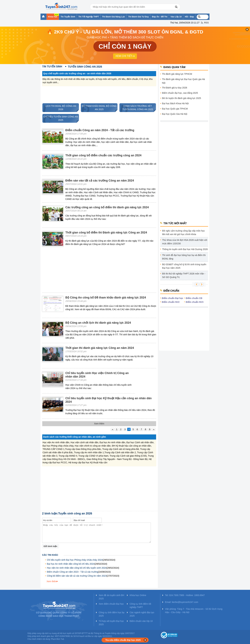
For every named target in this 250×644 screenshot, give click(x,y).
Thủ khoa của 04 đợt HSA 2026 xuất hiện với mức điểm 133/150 (185, 242)
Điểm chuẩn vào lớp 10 (141, 621)
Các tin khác (50, 555)
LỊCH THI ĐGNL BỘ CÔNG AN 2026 (59, 108)
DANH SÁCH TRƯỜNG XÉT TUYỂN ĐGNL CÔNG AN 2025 (136, 108)
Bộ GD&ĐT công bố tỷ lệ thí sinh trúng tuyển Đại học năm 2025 (184, 266)
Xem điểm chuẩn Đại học (111, 604)
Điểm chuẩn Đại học (173, 298)
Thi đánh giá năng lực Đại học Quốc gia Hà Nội (183, 81)
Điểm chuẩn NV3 (195, 302)
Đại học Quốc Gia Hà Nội (175, 114)
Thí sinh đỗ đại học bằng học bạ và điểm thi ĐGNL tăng (184, 257)
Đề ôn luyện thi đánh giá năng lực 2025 (182, 98)
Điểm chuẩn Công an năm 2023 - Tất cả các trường (72, 572)
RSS (206, 23)
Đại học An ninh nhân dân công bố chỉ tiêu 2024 (71, 564)
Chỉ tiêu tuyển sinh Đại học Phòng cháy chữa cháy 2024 (75, 560)
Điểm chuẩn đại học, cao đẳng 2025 (180, 93)
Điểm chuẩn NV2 (171, 302)
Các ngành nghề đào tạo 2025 (142, 614)
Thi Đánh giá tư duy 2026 (175, 88)
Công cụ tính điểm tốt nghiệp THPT (140, 606)
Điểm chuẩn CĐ (194, 298)
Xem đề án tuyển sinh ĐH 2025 (111, 597)
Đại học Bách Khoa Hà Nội (175, 103)
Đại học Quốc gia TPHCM (175, 109)
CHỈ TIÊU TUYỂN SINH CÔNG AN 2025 (60, 118)
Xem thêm (52, 581)
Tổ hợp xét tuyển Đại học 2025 (111, 623)
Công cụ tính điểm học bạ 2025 (112, 614)
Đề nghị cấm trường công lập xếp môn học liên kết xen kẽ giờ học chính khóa (183, 233)
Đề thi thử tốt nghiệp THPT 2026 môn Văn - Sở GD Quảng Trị (184, 275)
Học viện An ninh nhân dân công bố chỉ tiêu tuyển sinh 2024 (77, 568)
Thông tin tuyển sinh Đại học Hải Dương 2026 (185, 249)
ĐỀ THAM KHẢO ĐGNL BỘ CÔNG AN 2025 (99, 108)
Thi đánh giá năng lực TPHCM (177, 74)
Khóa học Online (138, 595)
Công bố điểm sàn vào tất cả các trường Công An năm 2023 (77, 576)
